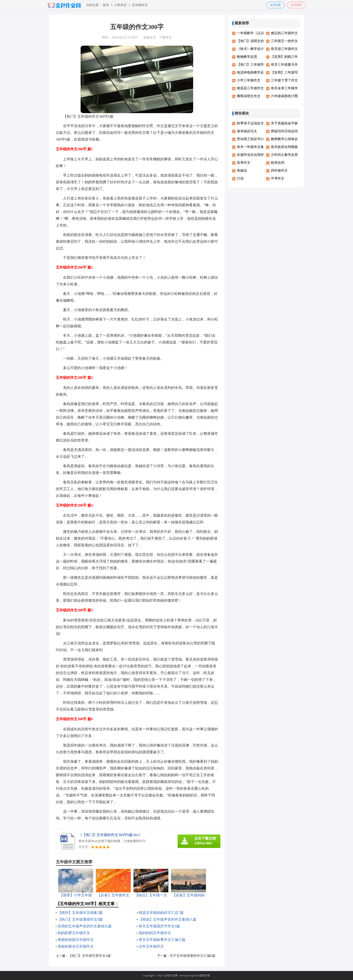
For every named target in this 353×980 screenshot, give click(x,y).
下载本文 (165, 37)
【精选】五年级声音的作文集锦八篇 (167, 919)
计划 (240, 178)
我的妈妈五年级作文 (155, 933)
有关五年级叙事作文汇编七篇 (162, 940)
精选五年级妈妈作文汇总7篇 (161, 913)
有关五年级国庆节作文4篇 (159, 926)
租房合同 (278, 163)
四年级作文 (279, 170)
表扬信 (242, 170)
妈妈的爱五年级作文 (74, 933)
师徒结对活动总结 (284, 131)
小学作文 (120, 5)
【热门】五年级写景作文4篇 (90, 956)
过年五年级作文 (151, 946)
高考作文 (244, 163)
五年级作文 (140, 5)
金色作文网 (171, 976)
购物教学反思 (247, 57)
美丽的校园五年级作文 (76, 940)
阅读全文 (150, 37)
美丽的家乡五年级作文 (76, 946)
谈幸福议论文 (247, 131)
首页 (106, 5)
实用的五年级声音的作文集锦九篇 (85, 926)
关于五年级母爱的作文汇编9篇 (193, 956)
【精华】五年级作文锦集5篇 (80, 913)
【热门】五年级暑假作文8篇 (80, 919)
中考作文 (278, 178)
